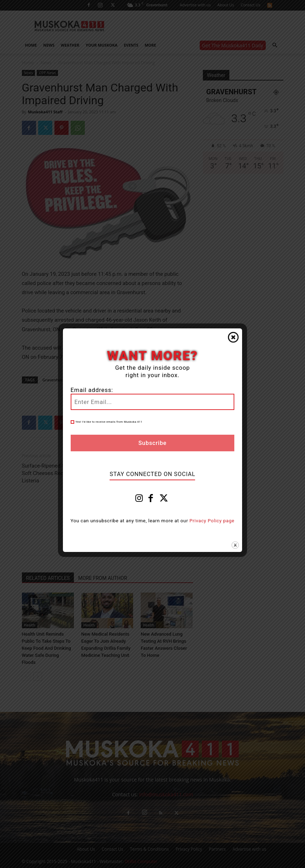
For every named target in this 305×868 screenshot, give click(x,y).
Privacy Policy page (212, 521)
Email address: (92, 390)
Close (233, 337)
